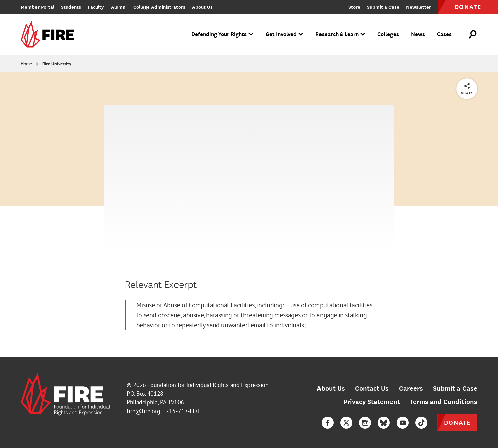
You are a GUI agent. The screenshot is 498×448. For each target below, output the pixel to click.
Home (26, 64)
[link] (50, 35)
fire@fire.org (144, 411)
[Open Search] (473, 34)
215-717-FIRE (184, 411)
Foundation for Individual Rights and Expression (208, 385)
